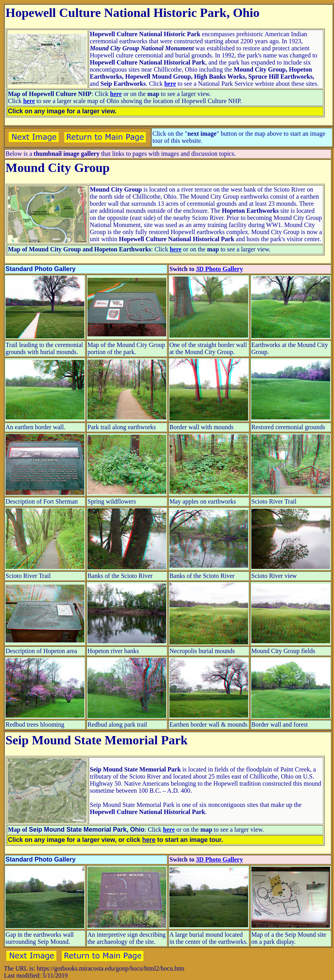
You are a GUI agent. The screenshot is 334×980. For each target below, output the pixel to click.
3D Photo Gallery (220, 269)
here (170, 84)
